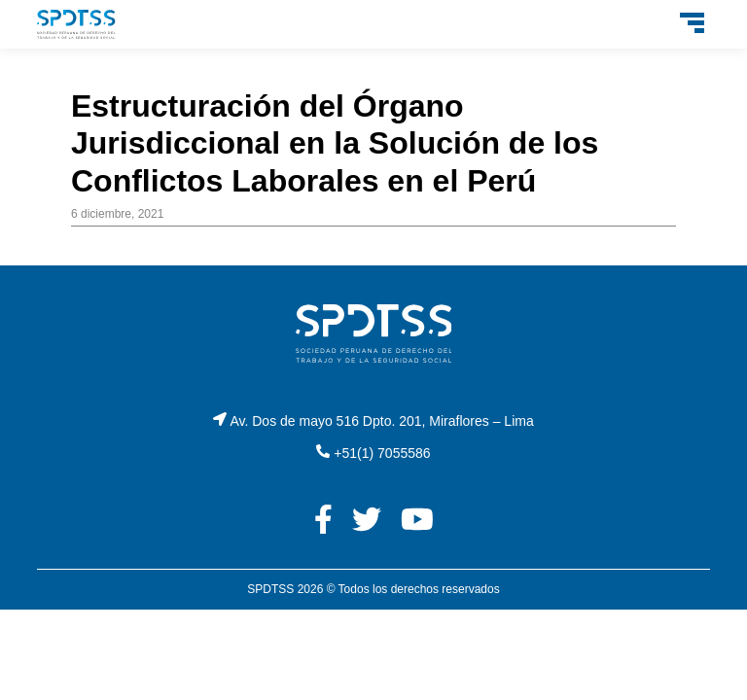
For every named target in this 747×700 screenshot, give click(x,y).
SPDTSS (270, 589)
